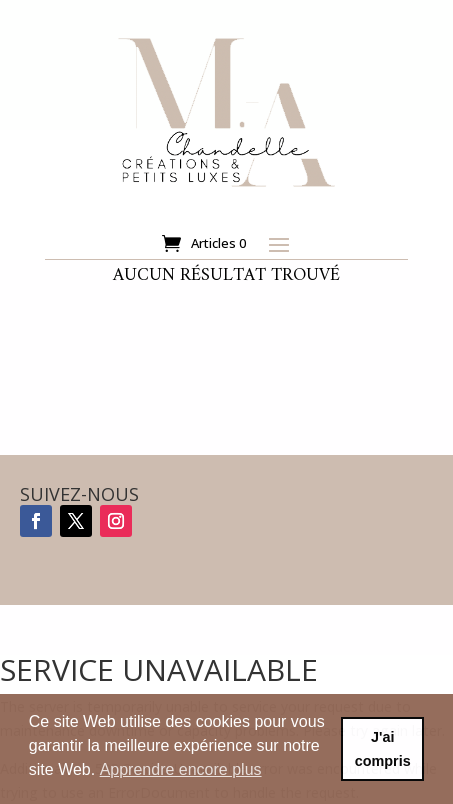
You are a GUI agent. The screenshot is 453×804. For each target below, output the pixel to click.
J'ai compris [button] (383, 749)
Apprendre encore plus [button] (181, 769)
